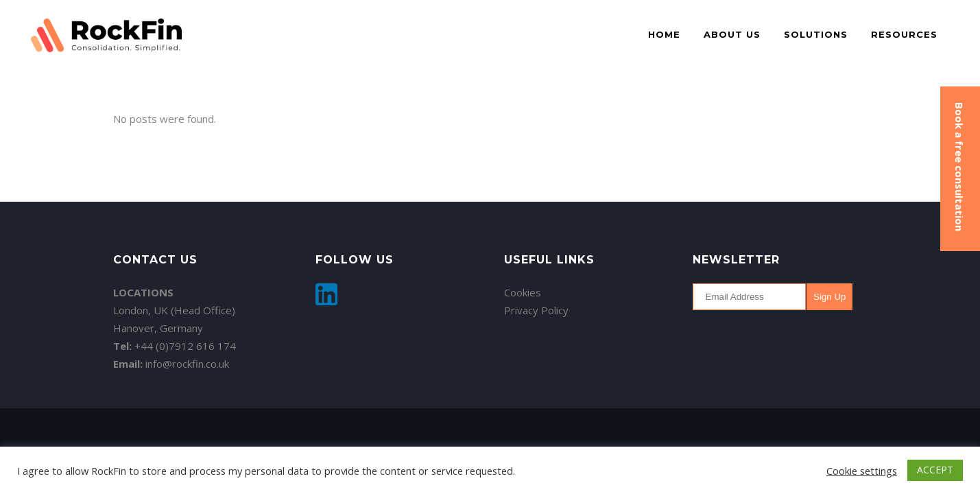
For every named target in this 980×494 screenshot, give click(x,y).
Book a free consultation (959, 167)
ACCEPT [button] (935, 470)
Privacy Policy (536, 310)
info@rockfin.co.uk (187, 364)
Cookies (523, 292)
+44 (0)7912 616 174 (185, 346)
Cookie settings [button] (862, 471)
